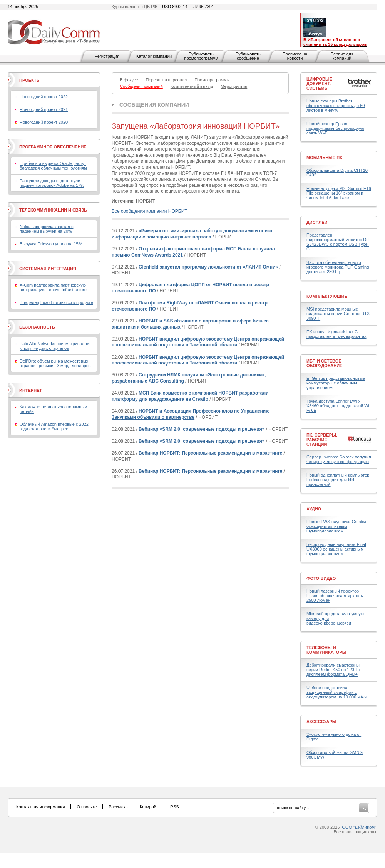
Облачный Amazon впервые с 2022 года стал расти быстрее (54, 426)
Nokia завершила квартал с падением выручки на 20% (46, 229)
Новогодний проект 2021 (44, 109)
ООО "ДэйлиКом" (359, 827)
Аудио (314, 509)
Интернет (31, 390)
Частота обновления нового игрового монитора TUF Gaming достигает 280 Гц (338, 267)
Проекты (30, 80)
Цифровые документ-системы (319, 84)
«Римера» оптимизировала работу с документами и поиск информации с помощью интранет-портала (192, 234)
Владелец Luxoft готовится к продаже (56, 302)
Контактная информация (40, 807)
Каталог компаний (154, 56)
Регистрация (107, 56)
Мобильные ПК (324, 158)
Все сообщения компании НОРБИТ (150, 211)
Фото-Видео (321, 578)
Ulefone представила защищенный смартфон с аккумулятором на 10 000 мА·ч (336, 692)
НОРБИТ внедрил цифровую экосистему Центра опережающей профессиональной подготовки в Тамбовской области (198, 342)
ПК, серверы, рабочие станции (322, 440)
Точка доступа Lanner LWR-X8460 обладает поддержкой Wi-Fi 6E (339, 406)
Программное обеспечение (53, 147)
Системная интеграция (48, 269)
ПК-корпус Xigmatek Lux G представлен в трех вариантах (336, 334)
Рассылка (118, 807)
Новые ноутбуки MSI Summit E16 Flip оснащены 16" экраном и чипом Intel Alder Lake (339, 193)
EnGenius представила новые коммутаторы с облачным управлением (336, 383)
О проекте (87, 807)
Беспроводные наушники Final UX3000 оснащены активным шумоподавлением (336, 549)
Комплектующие (327, 296)
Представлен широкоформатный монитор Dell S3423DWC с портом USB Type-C (338, 242)
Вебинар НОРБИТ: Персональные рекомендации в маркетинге (210, 453)
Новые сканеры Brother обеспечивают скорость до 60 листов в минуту (336, 106)
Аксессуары (321, 722)
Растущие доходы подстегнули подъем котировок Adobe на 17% (52, 183)
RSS (175, 807)
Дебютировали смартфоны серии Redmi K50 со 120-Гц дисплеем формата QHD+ (333, 670)
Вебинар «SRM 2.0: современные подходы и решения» (202, 429)
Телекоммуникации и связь (53, 210)
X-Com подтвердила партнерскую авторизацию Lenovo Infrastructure (53, 287)
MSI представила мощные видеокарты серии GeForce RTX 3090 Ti (338, 314)
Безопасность (37, 327)
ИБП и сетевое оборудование (324, 363)
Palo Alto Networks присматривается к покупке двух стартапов (55, 346)
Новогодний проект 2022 (44, 97)
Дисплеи (317, 222)
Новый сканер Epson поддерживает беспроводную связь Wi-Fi (335, 128)
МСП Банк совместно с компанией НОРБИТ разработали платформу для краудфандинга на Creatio (190, 396)
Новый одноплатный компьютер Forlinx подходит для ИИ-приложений (338, 480)
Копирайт (149, 807)
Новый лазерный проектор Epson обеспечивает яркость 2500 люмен (335, 596)
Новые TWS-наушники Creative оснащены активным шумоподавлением (337, 526)
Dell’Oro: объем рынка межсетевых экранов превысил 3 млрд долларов (55, 363)
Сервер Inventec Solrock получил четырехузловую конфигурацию (339, 459)
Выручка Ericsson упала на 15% (51, 244)
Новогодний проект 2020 (44, 122)
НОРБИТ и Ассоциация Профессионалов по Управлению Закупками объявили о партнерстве (191, 414)
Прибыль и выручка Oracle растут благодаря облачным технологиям (53, 166)
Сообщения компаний (154, 105)
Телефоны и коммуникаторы (326, 650)
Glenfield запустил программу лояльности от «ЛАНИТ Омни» (208, 267)
